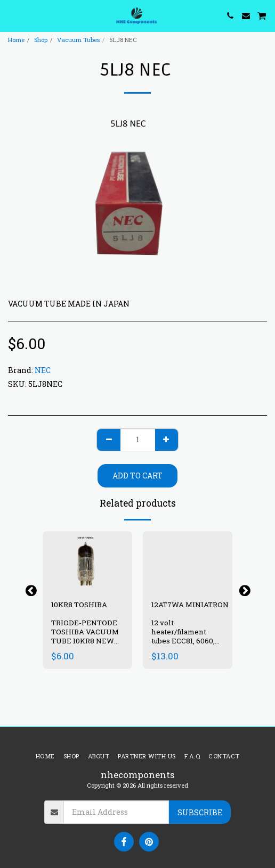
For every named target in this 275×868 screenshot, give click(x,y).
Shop (41, 40)
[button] (12, 15)
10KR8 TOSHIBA (79, 605)
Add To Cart (137, 476)
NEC (43, 370)
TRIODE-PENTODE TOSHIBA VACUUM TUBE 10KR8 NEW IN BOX (85, 636)
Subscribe (200, 812)
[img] (188, 561)
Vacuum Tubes (78, 40)
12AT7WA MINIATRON (191, 605)
